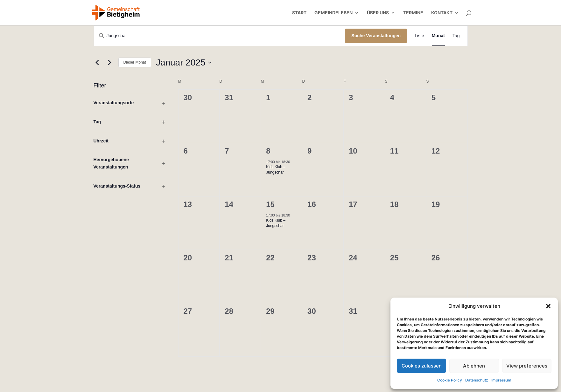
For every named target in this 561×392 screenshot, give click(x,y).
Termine (413, 13)
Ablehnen (474, 366)
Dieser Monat (135, 62)
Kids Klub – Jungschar (276, 170)
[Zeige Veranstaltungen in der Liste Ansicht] (419, 36)
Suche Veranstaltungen (376, 36)
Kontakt (442, 13)
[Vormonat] (97, 63)
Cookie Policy (450, 380)
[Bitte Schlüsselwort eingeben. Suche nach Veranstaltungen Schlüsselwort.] (220, 36)
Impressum (501, 380)
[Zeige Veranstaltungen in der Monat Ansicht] (438, 36)
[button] (548, 306)
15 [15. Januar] (270, 204)
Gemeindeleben (333, 13)
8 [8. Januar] (268, 151)
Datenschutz (477, 380)
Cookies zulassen (422, 366)
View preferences (527, 366)
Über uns (378, 13)
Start (299, 13)
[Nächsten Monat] (110, 63)
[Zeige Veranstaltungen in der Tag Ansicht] (456, 36)
